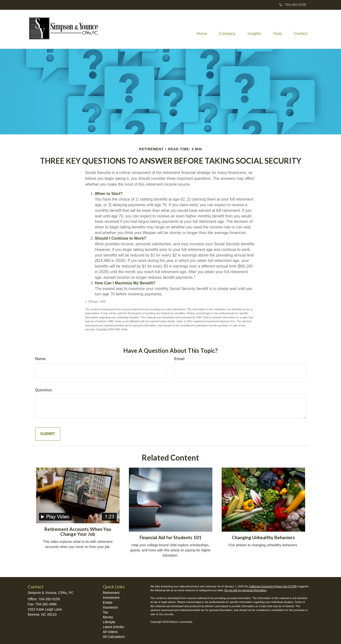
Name (41, 359)
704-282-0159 (293, 5)
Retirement (111, 593)
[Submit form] (48, 434)
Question (44, 390)
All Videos (110, 632)
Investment (111, 598)
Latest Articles (113, 627)
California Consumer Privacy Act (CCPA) (273, 586)
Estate (108, 602)
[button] (226, 29)
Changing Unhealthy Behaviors (263, 537)
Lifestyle (109, 622)
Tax (105, 612)
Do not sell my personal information (245, 590)
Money (108, 617)
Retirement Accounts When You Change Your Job (78, 532)
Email (180, 359)
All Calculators (114, 637)
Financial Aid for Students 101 (170, 537)
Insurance (110, 607)
